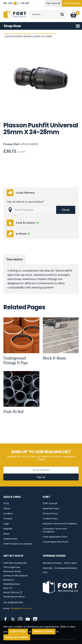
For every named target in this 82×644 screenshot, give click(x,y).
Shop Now (42, 26)
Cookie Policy (50, 519)
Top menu (53, 3)
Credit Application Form (56, 542)
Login (6, 524)
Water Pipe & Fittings (45, 34)
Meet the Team (51, 508)
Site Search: (30, 10)
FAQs (6, 503)
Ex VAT (25, 3)
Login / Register (72, 3)
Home (6, 34)
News (6, 534)
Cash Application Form (55, 537)
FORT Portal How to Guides (18, 544)
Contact (8, 519)
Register (8, 529)
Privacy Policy (50, 514)
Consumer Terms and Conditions (55, 530)
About (7, 508)
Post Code (0, 33)
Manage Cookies (44, 631)
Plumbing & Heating (21, 34)
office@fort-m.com (21, 608)
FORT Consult (50, 503)
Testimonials (10, 539)
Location (8, 514)
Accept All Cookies (17, 637)
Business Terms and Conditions (60, 524)
